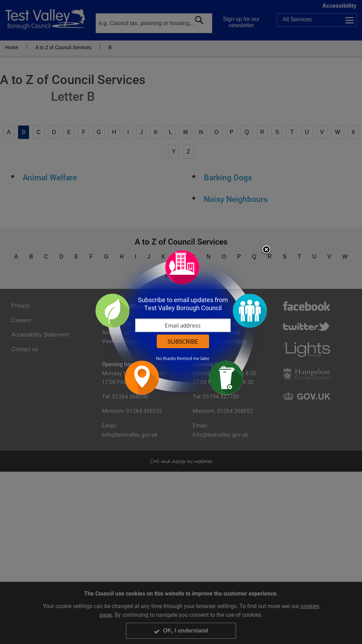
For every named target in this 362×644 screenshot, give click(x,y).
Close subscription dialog (266, 250)
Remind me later (193, 359)
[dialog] (181, 322)
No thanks (166, 359)
